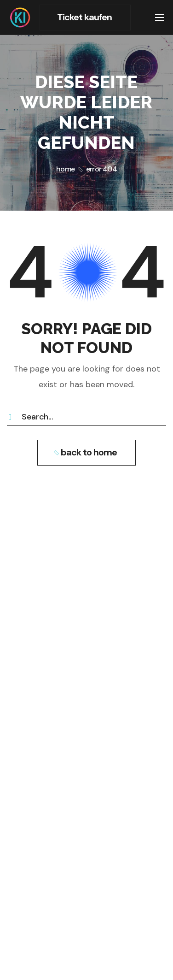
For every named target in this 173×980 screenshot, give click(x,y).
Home (65, 169)
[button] (85, 18)
